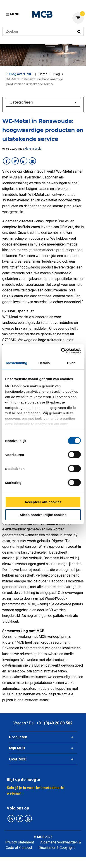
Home (43, 74)
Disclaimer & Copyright (57, 848)
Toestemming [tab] (16, 363)
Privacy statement (20, 842)
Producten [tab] (18, 737)
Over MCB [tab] (18, 759)
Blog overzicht (20, 74)
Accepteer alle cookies (43, 502)
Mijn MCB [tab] (17, 748)
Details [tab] (44, 363)
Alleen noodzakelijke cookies (43, 515)
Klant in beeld (33, 149)
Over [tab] (71, 363)
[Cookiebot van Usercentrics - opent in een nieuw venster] (61, 351)
